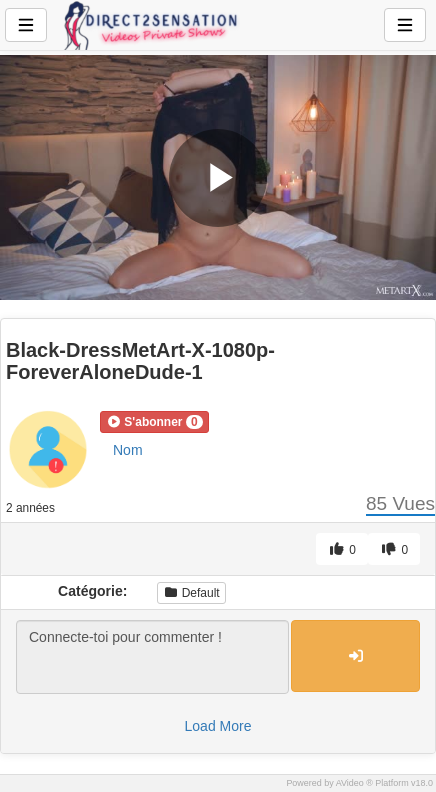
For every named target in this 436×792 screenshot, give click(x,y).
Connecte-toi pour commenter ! (152, 657)
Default (191, 593)
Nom (128, 450)
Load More (218, 726)
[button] (154, 422)
